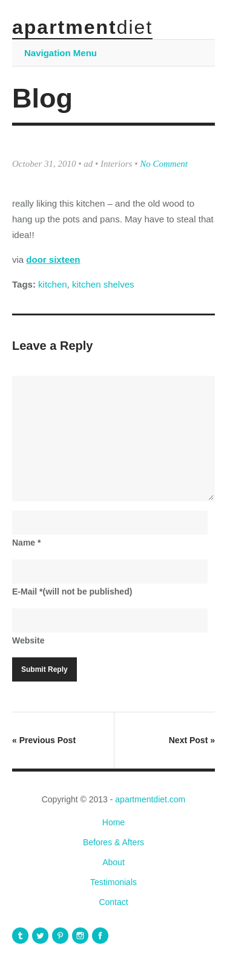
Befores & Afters (113, 842)
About (113, 862)
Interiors (117, 164)
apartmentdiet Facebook (100, 936)
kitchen (53, 284)
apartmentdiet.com (150, 799)
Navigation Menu (61, 53)
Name (26, 543)
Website (28, 640)
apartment (82, 27)
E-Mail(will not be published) (72, 592)
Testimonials (113, 882)
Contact (113, 902)
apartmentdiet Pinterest (60, 936)
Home (113, 822)
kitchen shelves (103, 284)
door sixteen (53, 260)
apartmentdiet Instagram (80, 936)
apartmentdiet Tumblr (20, 936)
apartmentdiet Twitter (40, 936)
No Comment (164, 164)
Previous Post (44, 740)
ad (88, 164)
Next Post (192, 740)
